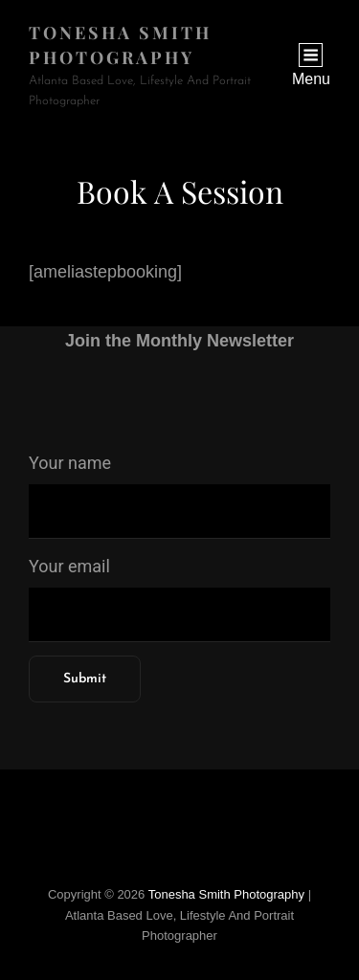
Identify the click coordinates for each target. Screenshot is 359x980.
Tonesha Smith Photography (226, 894)
